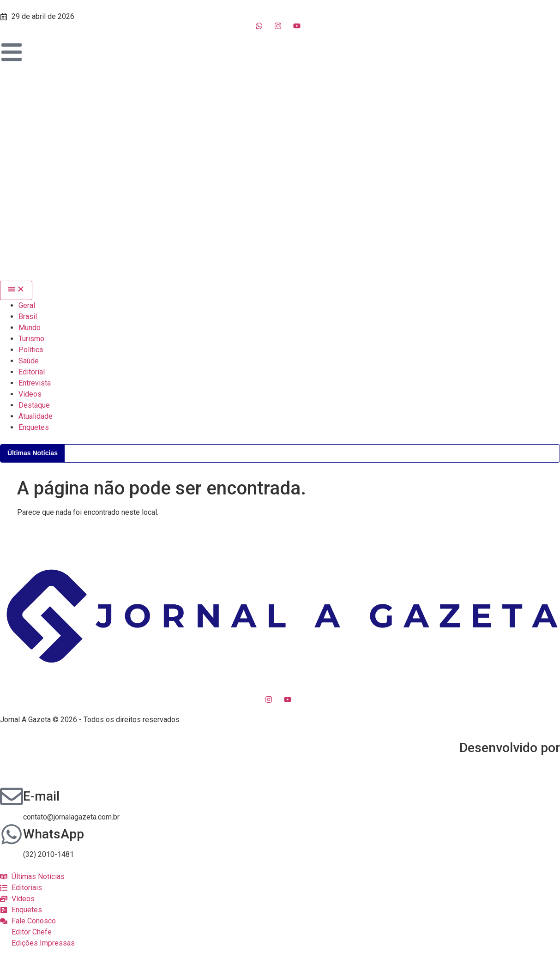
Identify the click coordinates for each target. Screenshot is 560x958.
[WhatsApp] (12, 834)
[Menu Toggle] (16, 290)
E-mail (41, 796)
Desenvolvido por (510, 748)
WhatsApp (54, 834)
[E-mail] (12, 796)
